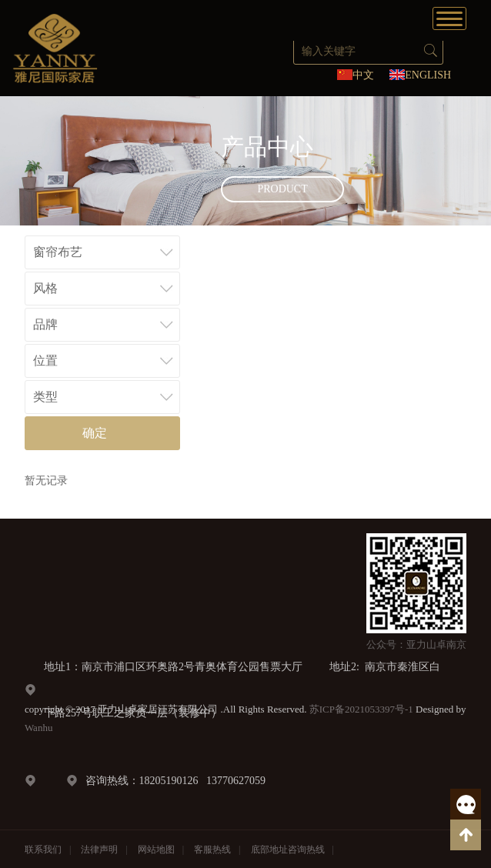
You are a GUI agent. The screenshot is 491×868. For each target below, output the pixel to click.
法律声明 (99, 850)
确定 (95, 433)
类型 (45, 397)
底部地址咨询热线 (288, 850)
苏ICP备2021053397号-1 (361, 709)
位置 (45, 361)
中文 (363, 75)
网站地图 (156, 850)
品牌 (45, 324)
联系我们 (43, 850)
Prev (22, 161)
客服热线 (466, 804)
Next (469, 161)
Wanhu (39, 728)
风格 (45, 288)
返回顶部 (466, 835)
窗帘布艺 (58, 252)
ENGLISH (428, 75)
